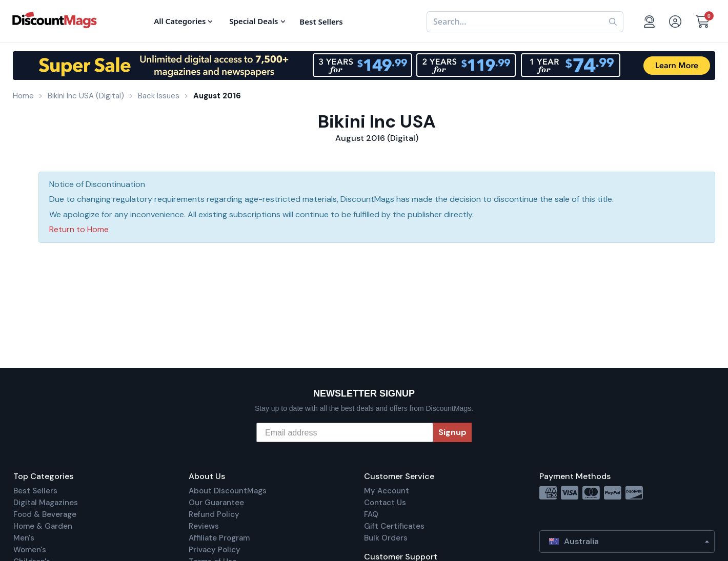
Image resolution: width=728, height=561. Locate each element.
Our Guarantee (216, 503)
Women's (30, 550)
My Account (387, 491)
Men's (24, 538)
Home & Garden (43, 526)
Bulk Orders (386, 538)
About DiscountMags (228, 491)
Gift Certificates (394, 526)
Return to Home (79, 229)
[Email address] (345, 432)
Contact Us (385, 503)
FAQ (371, 514)
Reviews (204, 526)
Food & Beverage (45, 514)
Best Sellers (35, 491)
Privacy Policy (215, 550)
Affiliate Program (219, 538)
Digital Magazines (46, 503)
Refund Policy (214, 514)
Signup (452, 432)
